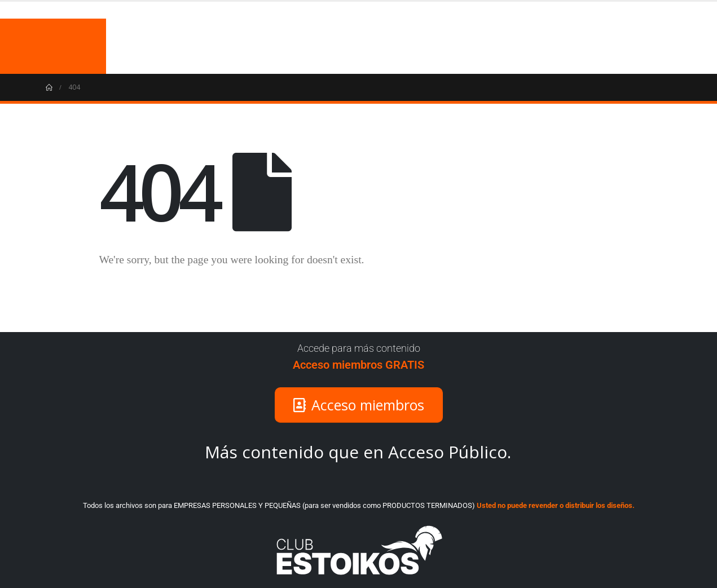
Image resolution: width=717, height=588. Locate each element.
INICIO (512, 46)
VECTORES (670, 46)
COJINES (610, 46)
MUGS (558, 46)
